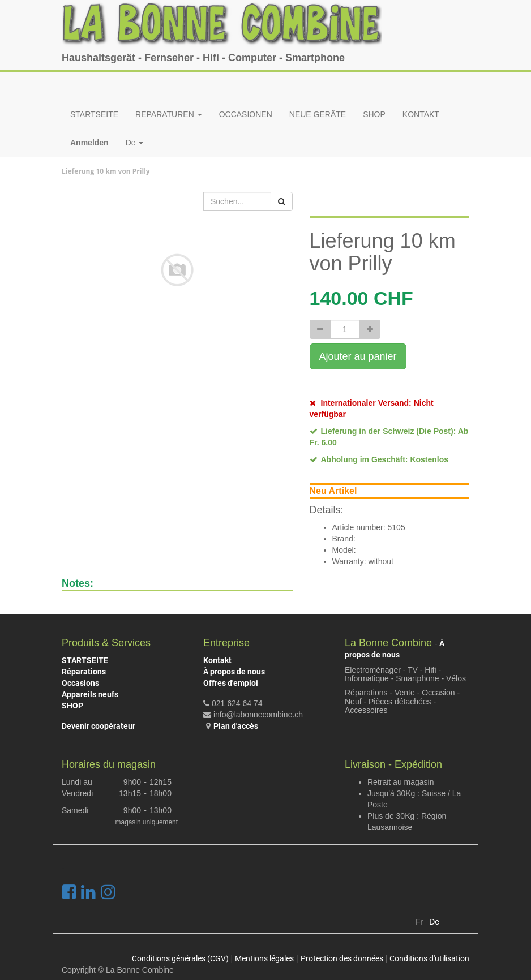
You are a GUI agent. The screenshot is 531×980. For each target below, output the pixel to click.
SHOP (72, 706)
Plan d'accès (236, 726)
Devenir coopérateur (99, 726)
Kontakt (217, 660)
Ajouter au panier (358, 356)
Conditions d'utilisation (429, 958)
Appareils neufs (90, 694)
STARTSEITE (85, 660)
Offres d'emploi (231, 683)
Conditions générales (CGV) (180, 958)
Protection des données (342, 958)
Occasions (80, 683)
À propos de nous (234, 672)
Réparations (84, 672)
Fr (419, 922)
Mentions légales (264, 958)
